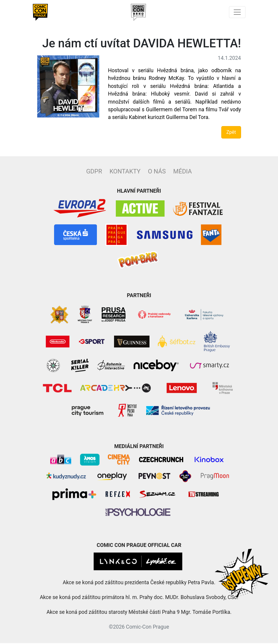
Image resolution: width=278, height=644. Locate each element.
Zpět (231, 133)
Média (182, 172)
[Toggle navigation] (237, 13)
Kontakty (125, 172)
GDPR (94, 172)
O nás (157, 172)
